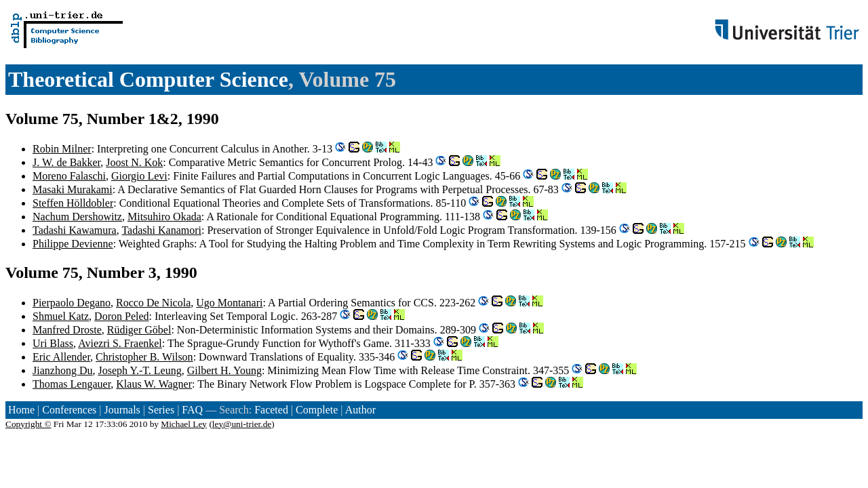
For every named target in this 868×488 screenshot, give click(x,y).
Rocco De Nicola (153, 303)
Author (360, 410)
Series (161, 410)
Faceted (271, 410)
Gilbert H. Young (224, 370)
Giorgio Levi (139, 176)
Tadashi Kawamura (75, 230)
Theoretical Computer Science (148, 79)
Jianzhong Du (62, 370)
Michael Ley (184, 424)
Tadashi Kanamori (161, 230)
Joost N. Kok (134, 162)
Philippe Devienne (73, 244)
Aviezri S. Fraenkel (120, 343)
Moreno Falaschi (69, 176)
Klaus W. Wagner (154, 384)
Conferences (69, 410)
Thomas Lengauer (72, 384)
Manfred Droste (67, 330)
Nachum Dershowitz (77, 217)
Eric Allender (61, 357)
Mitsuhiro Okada (164, 217)
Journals (122, 410)
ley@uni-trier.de (242, 424)
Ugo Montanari (229, 303)
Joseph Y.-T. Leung (139, 370)
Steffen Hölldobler (73, 203)
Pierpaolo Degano (72, 303)
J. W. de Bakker (66, 162)
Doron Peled (121, 316)
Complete (317, 410)
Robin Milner (62, 149)
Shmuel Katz (61, 316)
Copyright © (28, 424)
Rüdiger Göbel (139, 330)
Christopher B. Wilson (144, 357)
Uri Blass (53, 343)
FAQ (192, 410)
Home (21, 410)
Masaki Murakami (73, 189)
